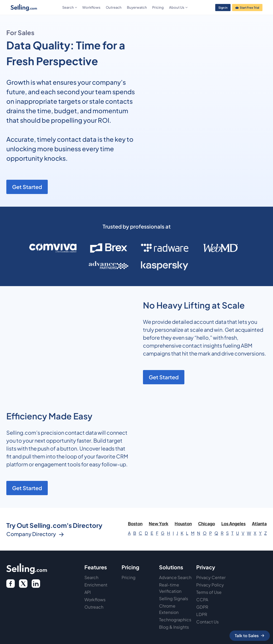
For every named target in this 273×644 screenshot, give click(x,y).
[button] (70, 7)
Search (91, 577)
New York (159, 524)
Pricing (158, 7)
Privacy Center (211, 577)
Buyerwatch (137, 7)
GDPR (202, 607)
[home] (35, 7)
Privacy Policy (210, 585)
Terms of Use (209, 592)
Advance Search (175, 577)
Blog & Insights (174, 627)
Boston (135, 524)
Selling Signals (174, 598)
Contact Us (207, 622)
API (88, 592)
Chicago (207, 524)
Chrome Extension (169, 609)
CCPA (202, 600)
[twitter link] (36, 584)
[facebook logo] (11, 584)
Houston (183, 524)
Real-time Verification (170, 588)
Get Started (27, 187)
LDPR (202, 614)
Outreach (114, 7)
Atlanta (259, 524)
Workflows (91, 7)
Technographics (175, 620)
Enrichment (96, 585)
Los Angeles (233, 524)
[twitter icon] (23, 584)
